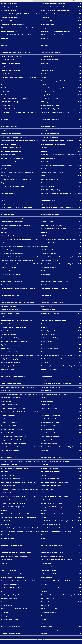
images (25, 1)
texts (41, 1)
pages (8, 1)
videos (57, 1)
